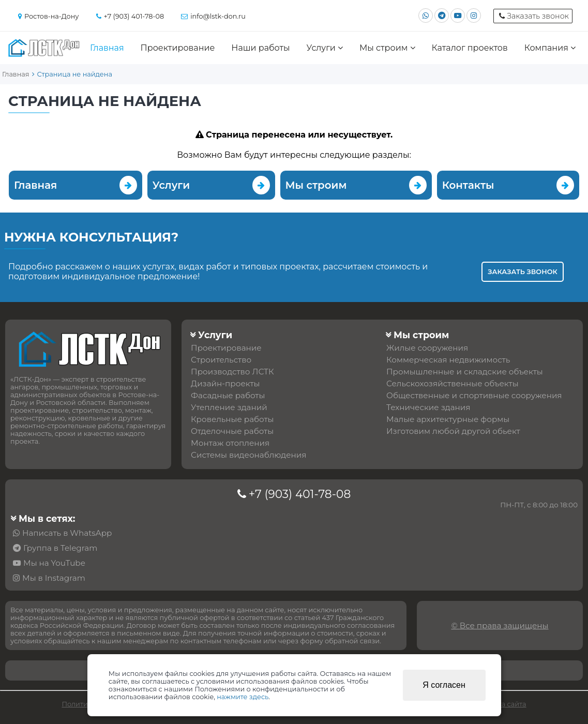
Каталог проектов (469, 48)
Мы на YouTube (54, 563)
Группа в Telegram (60, 548)
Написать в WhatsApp (67, 533)
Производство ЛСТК (232, 372)
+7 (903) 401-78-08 (300, 494)
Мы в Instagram (54, 578)
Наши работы (260, 48)
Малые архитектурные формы (448, 419)
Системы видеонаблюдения (248, 455)
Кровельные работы (232, 419)
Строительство (221, 360)
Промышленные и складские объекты (465, 372)
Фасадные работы (228, 395)
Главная (107, 48)
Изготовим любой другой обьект (453, 431)
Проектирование (178, 48)
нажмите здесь (243, 697)
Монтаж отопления (230, 443)
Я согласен (444, 685)
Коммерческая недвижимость (448, 360)
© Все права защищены (500, 625)
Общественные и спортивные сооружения (474, 395)
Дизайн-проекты (225, 383)
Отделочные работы (232, 431)
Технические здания (428, 407)
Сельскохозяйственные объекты (453, 383)
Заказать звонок (522, 272)
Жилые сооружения (427, 348)
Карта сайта (506, 704)
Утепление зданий (229, 407)
